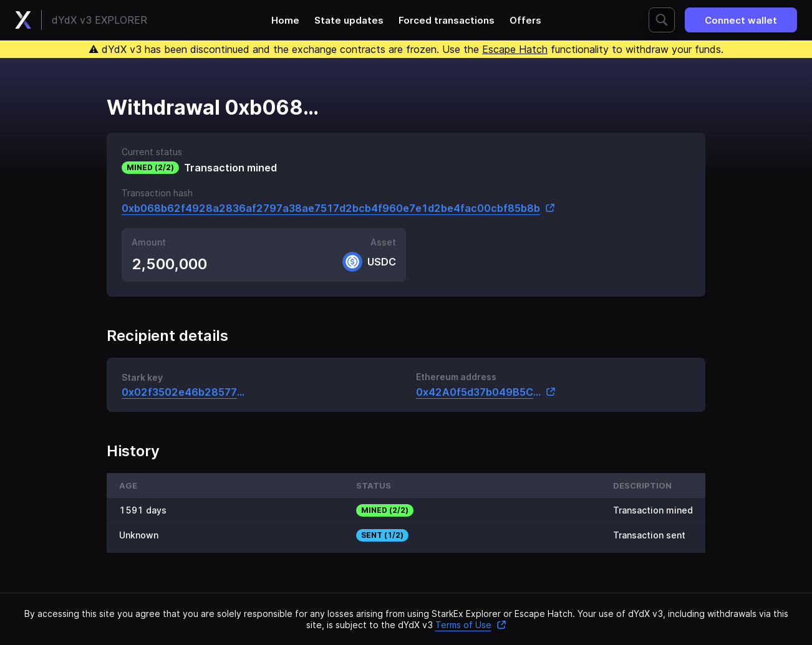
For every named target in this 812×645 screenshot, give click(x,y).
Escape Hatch (515, 49)
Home (285, 20)
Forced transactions (447, 20)
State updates (349, 20)
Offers (525, 20)
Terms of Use (471, 625)
